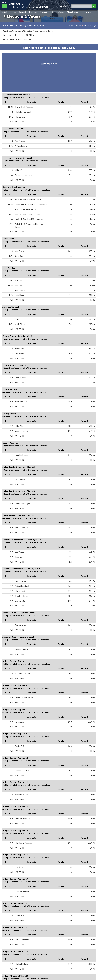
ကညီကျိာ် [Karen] (47, 15)
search (64, 6)
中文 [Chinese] (52, 12)
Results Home (75, 25)
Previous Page (90, 25)
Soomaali (22, 12)
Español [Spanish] (4, 12)
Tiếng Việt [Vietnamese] (33, 12)
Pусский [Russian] (43, 12)
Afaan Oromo (72, 12)
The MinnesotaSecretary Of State (28, 6)
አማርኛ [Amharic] (89, 12)
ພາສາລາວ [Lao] (60, 12)
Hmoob (13, 12)
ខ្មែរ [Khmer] (82, 12)
